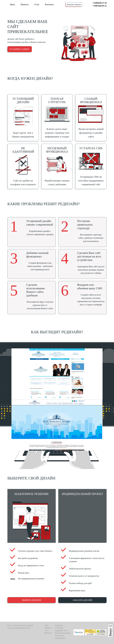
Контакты (49, 4)
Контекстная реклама (63, 633)
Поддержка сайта (61, 630)
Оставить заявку (20, 49)
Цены (12, 4)
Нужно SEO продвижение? (60, 637)
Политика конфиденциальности (19, 628)
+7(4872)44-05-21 (100, 6)
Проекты (25, 4)
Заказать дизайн (82, 600)
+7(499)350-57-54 (100, 3)
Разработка (59, 625)
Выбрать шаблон (32, 600)
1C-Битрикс (59, 628)
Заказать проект (74, 4)
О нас (37, 4)
